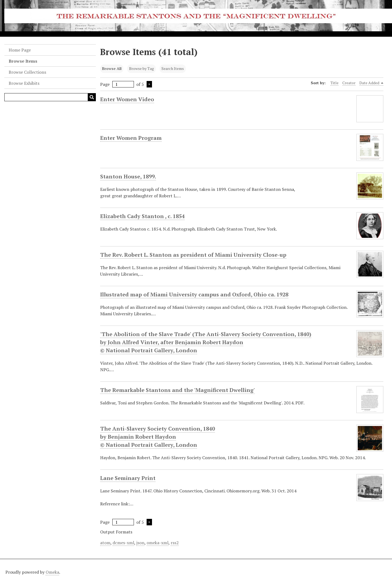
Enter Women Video (127, 99)
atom (105, 543)
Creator (349, 83)
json (140, 543)
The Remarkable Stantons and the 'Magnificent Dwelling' (178, 390)
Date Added (371, 83)
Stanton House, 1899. (128, 177)
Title (334, 83)
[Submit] (92, 97)
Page (117, 84)
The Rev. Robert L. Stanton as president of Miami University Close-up (193, 255)
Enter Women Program (131, 138)
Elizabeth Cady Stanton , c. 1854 (142, 216)
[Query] (50, 97)
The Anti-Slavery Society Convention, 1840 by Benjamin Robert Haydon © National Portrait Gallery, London (158, 437)
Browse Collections (27, 72)
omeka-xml (158, 543)
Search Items (173, 68)
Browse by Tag (141, 68)
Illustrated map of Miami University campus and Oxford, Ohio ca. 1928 (194, 295)
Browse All (112, 68)
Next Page (149, 84)
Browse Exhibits (24, 83)
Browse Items (23, 61)
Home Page (20, 50)
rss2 (175, 543)
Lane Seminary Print (128, 478)
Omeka (52, 572)
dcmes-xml (123, 543)
